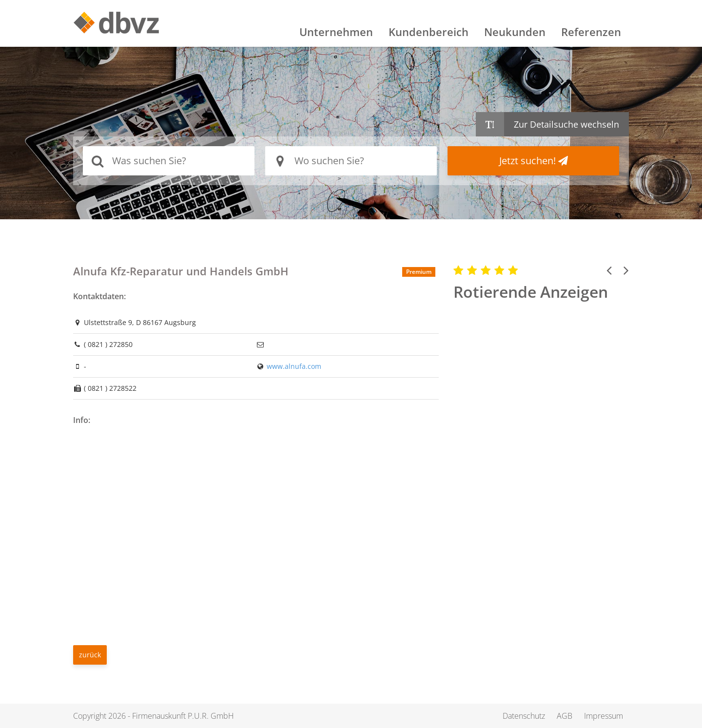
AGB (565, 716)
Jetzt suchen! (534, 161)
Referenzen (591, 32)
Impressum (604, 716)
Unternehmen (336, 32)
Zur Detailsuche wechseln (566, 124)
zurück (90, 655)
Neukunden (515, 32)
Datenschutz (524, 716)
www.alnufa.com (294, 366)
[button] (609, 270)
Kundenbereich (429, 32)
